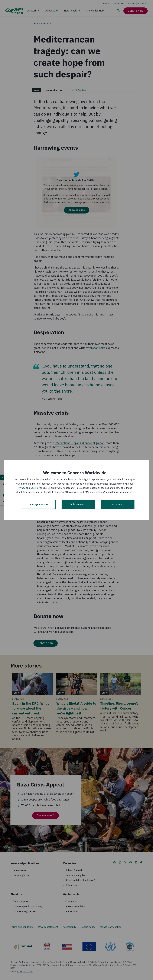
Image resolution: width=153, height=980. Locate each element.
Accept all (118, 504)
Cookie (34, 488)
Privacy (21, 488)
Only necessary (78, 504)
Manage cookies (39, 504)
